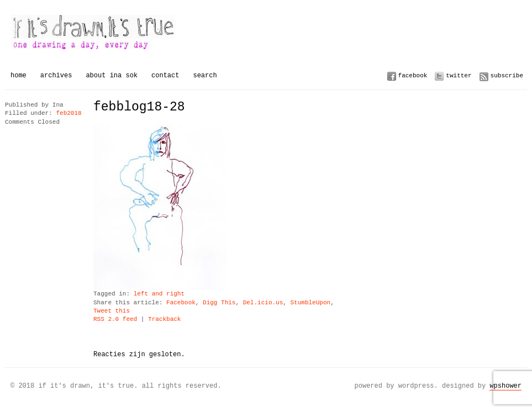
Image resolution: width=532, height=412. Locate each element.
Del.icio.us (263, 303)
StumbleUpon (310, 303)
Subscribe (507, 75)
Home (19, 75)
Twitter (459, 75)
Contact (165, 75)
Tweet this (112, 311)
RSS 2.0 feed (115, 319)
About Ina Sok (112, 75)
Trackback (164, 319)
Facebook (413, 75)
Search (205, 75)
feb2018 (69, 113)
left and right (159, 294)
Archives (56, 75)
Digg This (219, 303)
